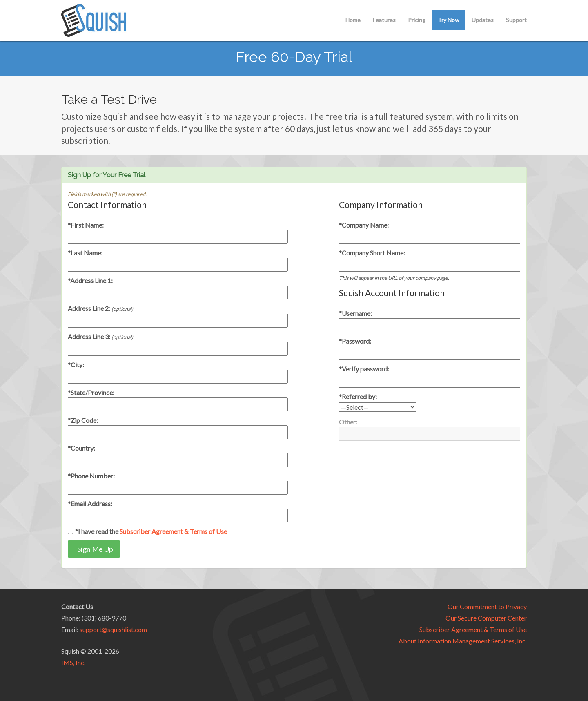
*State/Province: (91, 392)
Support (516, 20)
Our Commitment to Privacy (487, 606)
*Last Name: (85, 253)
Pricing (417, 20)
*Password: (355, 341)
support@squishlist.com (113, 629)
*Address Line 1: (90, 280)
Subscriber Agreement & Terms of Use (173, 531)
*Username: (355, 313)
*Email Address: (90, 503)
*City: (76, 365)
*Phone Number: (91, 476)
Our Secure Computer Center (486, 618)
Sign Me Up (94, 549)
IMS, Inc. (73, 662)
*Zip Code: (83, 420)
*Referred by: (358, 396)
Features (384, 20)
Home (353, 20)
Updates (483, 20)
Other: (348, 422)
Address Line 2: (100, 308)
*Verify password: (364, 369)
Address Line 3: (100, 336)
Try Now (449, 20)
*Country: (81, 448)
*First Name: (86, 225)
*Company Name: (364, 225)
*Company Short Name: (372, 253)
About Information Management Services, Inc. (463, 641)
